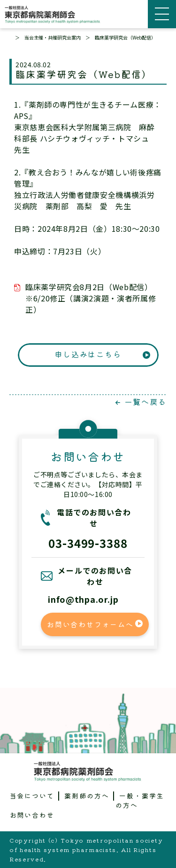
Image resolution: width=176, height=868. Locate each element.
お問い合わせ (32, 815)
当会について (32, 796)
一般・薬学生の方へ (140, 800)
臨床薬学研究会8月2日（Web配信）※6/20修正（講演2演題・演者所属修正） (91, 298)
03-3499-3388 (88, 543)
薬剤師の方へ (87, 796)
